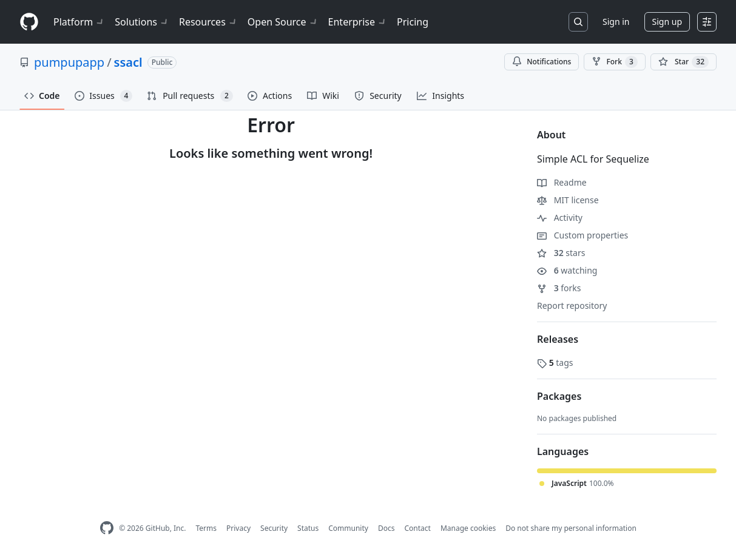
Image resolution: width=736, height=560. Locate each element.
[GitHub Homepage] (107, 528)
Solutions (142, 22)
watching (567, 270)
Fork (614, 62)
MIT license (568, 200)
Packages (559, 396)
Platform (79, 22)
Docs (387, 528)
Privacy (238, 528)
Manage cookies (468, 528)
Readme (562, 182)
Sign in (616, 22)
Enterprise (358, 22)
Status (308, 528)
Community (348, 528)
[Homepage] (29, 22)
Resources (208, 22)
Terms (206, 528)
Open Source (283, 22)
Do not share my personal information (571, 528)
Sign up (667, 22)
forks (559, 288)
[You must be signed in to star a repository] (684, 62)
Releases (558, 339)
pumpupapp (69, 62)
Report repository (572, 305)
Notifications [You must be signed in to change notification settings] (542, 62)
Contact (417, 528)
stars (561, 253)
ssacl (128, 62)
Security (274, 528)
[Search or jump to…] (578, 22)
